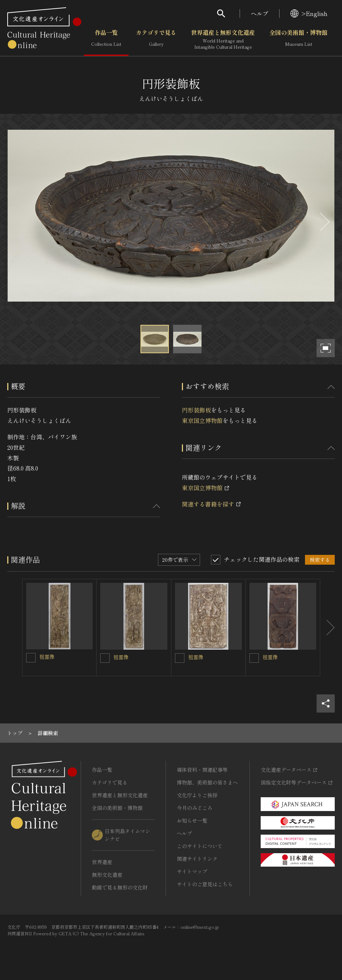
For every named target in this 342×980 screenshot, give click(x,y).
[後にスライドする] (324, 222)
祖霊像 (47, 657)
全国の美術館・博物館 (298, 40)
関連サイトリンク (197, 859)
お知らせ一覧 (192, 820)
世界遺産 (102, 862)
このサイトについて (200, 846)
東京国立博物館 (202, 420)
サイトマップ (192, 871)
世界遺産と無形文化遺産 (223, 40)
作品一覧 (106, 40)
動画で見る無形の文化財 (120, 887)
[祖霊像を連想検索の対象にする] (31, 658)
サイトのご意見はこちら (205, 884)
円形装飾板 (196, 410)
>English (309, 13)
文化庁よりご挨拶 (197, 795)
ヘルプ (260, 13)
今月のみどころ (195, 808)
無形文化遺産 (107, 875)
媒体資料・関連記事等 (202, 770)
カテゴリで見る (156, 40)
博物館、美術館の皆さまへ (207, 782)
